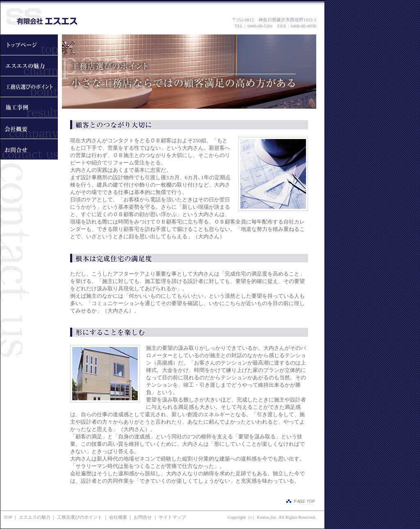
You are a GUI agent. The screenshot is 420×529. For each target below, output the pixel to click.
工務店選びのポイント (80, 517)
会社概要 (118, 517)
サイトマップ (172, 517)
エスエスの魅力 (35, 517)
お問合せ (143, 517)
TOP (8, 517)
